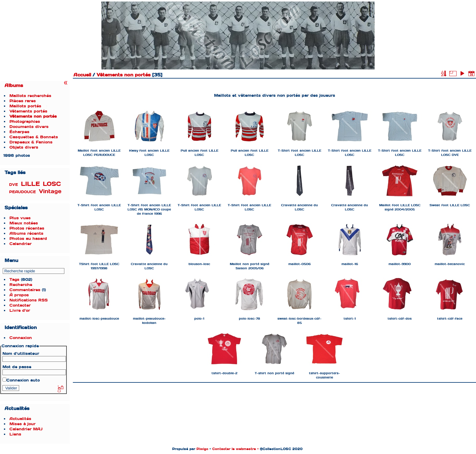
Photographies (25, 121)
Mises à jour (22, 424)
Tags (14, 279)
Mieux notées (24, 223)
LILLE (30, 184)
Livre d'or (20, 310)
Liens (15, 434)
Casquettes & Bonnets (34, 137)
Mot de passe (17, 367)
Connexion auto (21, 380)
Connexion (21, 338)
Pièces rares (23, 101)
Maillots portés (25, 106)
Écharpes (19, 132)
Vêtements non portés (33, 116)
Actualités (20, 419)
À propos (19, 295)
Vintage (50, 191)
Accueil (82, 75)
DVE (14, 185)
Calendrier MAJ (26, 429)
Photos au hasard (28, 239)
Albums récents (26, 233)
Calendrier (20, 244)
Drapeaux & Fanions (31, 142)
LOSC (52, 184)
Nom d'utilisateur (21, 353)
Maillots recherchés (30, 96)
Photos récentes (27, 228)
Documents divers (29, 127)
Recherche (21, 285)
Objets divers (24, 147)
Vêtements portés (28, 111)
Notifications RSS (29, 300)
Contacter (20, 305)
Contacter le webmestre (234, 449)
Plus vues (20, 218)
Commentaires (25, 290)
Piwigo (202, 449)
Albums (14, 86)
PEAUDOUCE (22, 192)
